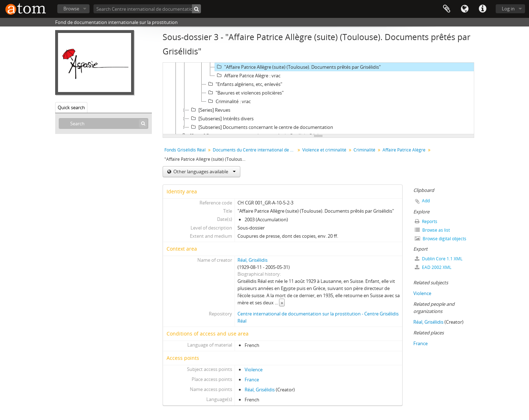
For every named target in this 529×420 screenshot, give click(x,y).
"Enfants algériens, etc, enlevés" (244, 84)
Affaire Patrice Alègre (404, 150)
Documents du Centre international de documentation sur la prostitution (255, 150)
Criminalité (364, 150)
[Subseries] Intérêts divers (221, 119)
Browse (71, 9)
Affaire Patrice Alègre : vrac (248, 76)
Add (426, 201)
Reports (426, 221)
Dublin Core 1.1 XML (439, 259)
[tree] (318, 98)
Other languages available (204, 172)
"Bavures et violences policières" (245, 93)
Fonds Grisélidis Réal (185, 150)
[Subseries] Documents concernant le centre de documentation (261, 127)
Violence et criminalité (324, 150)
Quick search (71, 107)
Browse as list (432, 230)
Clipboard (447, 9)
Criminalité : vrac (229, 101)
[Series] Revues (210, 110)
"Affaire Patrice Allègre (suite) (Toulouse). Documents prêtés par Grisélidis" (298, 67)
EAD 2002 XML (433, 267)
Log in (508, 9)
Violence (254, 370)
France (252, 380)
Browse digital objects (441, 239)
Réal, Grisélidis (253, 260)
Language (465, 9)
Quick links (482, 9)
